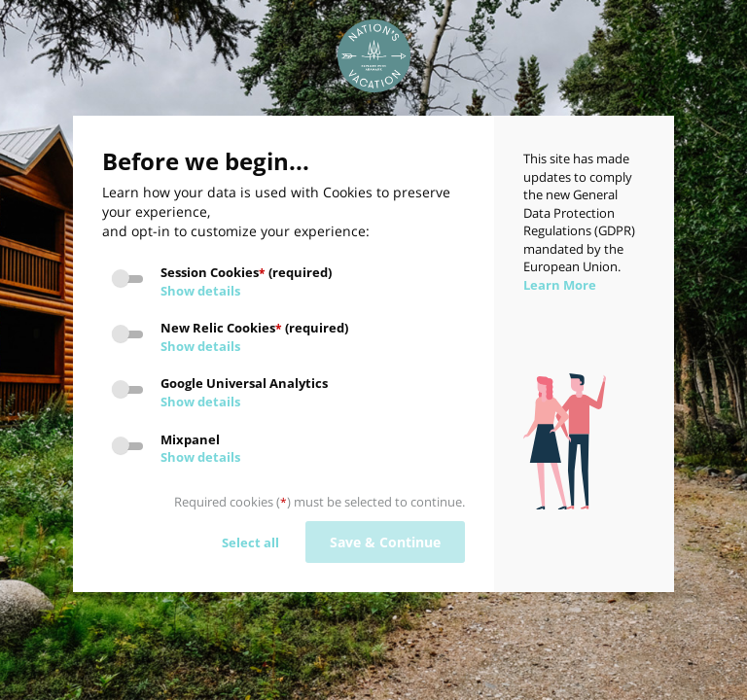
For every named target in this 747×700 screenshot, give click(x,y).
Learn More (560, 285)
